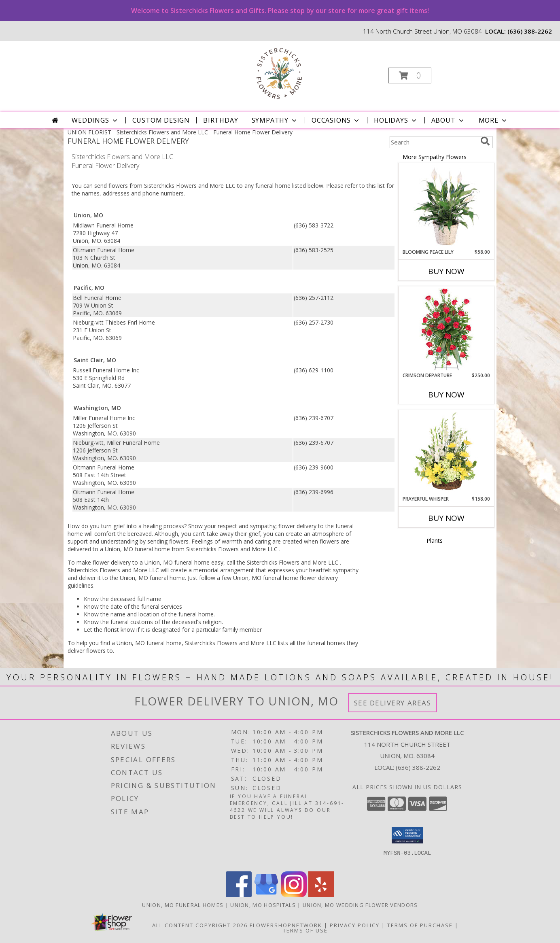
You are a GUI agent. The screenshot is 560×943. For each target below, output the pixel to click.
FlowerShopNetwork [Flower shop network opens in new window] (286, 925)
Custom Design (161, 120)
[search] (485, 141)
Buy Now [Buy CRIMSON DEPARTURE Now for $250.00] (446, 395)
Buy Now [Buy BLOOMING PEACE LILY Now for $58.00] (446, 271)
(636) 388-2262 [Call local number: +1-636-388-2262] (530, 31)
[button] (410, 75)
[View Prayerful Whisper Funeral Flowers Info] (447, 453)
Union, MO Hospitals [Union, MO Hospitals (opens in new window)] (263, 905)
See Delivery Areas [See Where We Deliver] (393, 703)
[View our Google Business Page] (266, 895)
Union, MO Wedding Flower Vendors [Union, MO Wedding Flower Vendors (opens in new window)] (360, 905)
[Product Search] (433, 142)
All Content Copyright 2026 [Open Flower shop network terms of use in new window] (200, 925)
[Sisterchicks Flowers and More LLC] (279, 73)
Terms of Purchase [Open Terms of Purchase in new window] (420, 925)
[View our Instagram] (294, 895)
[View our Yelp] (321, 895)
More (493, 120)
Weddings (95, 120)
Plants (435, 541)
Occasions (336, 120)
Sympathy (275, 120)
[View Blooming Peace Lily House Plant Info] (447, 206)
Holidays (396, 120)
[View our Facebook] (239, 895)
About (448, 120)
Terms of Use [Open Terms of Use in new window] (305, 930)
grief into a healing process (149, 526)
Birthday (221, 120)
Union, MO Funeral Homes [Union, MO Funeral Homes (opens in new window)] (183, 905)
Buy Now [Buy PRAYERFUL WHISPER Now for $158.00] (446, 518)
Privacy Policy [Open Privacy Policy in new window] (355, 925)
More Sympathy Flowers (435, 157)
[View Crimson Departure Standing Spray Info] (447, 329)
